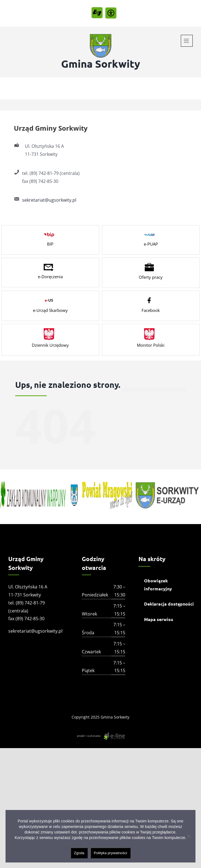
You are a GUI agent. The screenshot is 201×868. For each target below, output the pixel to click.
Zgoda (79, 853)
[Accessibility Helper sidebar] (111, 13)
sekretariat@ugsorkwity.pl (49, 200)
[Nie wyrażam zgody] (189, 836)
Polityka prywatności (110, 853)
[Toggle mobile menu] (187, 41)
